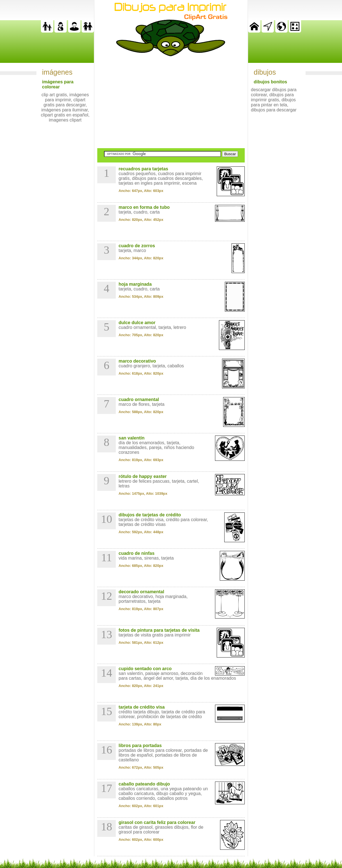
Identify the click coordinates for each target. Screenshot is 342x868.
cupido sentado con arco (145, 669)
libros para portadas (140, 746)
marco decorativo (137, 361)
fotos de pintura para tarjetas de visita (159, 630)
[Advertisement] (171, 102)
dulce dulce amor (137, 323)
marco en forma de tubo (144, 207)
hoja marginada (135, 284)
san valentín (131, 438)
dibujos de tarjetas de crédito (150, 515)
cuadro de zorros (137, 246)
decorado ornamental (141, 592)
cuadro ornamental (139, 399)
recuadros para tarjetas (143, 169)
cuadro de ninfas (137, 553)
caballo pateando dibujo (144, 784)
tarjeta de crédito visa (142, 707)
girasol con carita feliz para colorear (157, 822)
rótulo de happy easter (143, 476)
